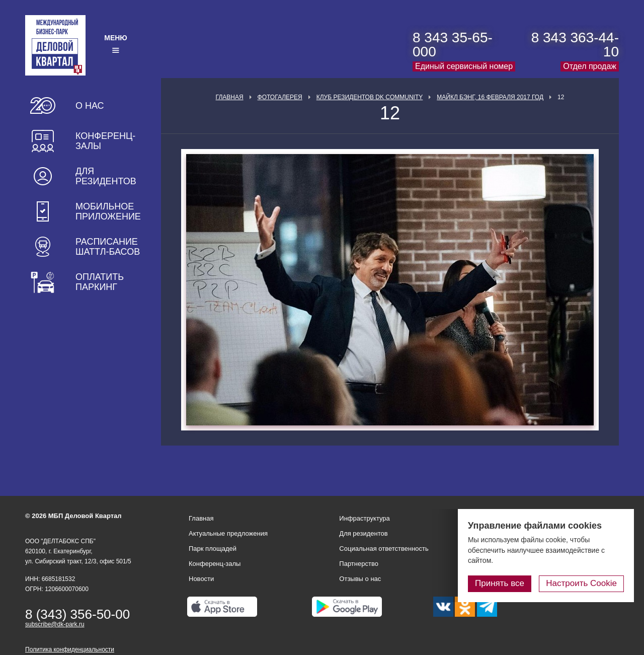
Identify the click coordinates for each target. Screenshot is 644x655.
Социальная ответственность (384, 549)
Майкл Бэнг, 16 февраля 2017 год (490, 97)
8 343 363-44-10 (575, 45)
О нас (90, 106)
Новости (201, 579)
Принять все (500, 583)
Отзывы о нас (360, 579)
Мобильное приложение (108, 211)
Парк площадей (213, 549)
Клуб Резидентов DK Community (370, 97)
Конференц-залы (105, 141)
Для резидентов (106, 176)
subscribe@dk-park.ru (55, 624)
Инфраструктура (364, 518)
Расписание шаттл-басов (108, 247)
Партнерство (359, 564)
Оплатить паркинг (100, 282)
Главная (230, 97)
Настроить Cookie (581, 583)
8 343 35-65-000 (453, 45)
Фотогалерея (280, 97)
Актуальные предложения (228, 533)
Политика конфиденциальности (70, 649)
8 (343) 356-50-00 (77, 614)
